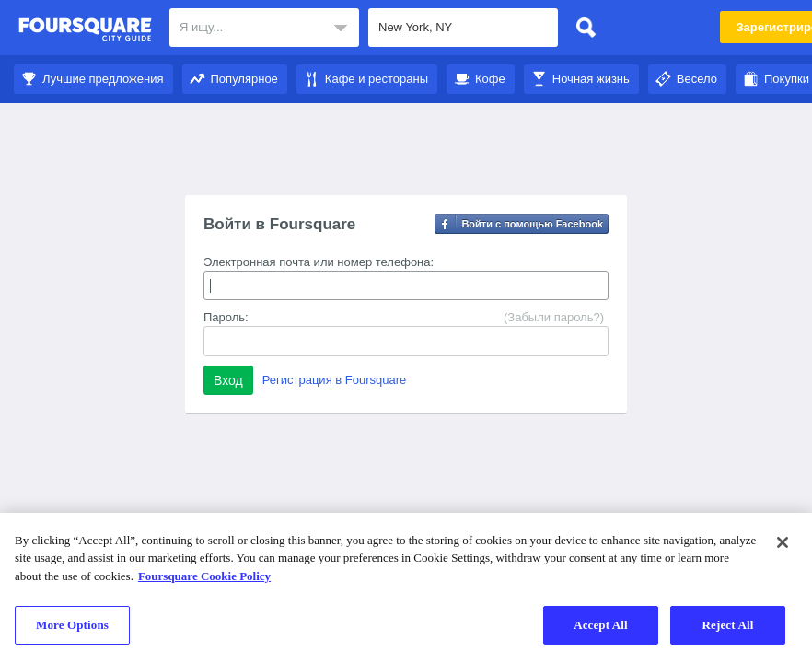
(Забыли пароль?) (554, 317)
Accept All (601, 625)
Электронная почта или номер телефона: (319, 262)
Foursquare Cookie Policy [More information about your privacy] (204, 576)
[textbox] (264, 28)
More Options (72, 625)
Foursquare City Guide (85, 29)
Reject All (728, 625)
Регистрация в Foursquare (335, 380)
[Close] (783, 542)
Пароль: (226, 317)
